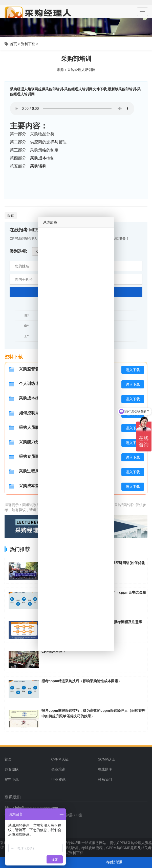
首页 (13, 44)
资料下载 (28, 44)
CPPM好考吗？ (54, 651)
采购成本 (38, 158)
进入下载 (133, 370)
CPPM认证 (60, 759)
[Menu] (142, 12)
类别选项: (18, 251)
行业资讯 (58, 779)
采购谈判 (38, 166)
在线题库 (105, 769)
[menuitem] (73, 759)
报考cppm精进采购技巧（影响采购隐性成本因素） (82, 681)
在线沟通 (114, 862)
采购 (11, 216)
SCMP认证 (106, 759)
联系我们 (105, 779)
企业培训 (58, 769)
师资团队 (12, 769)
